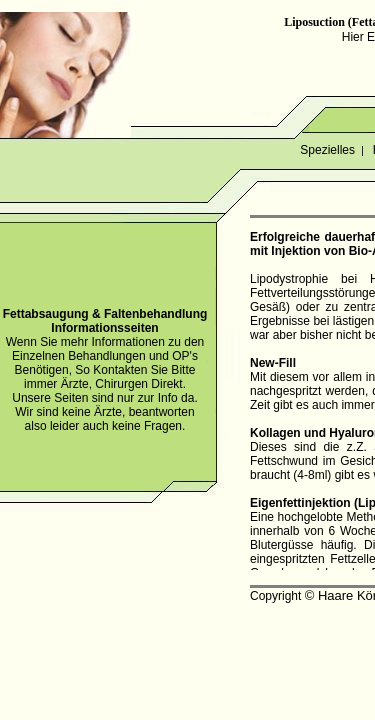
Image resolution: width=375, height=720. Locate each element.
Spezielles (327, 150)
